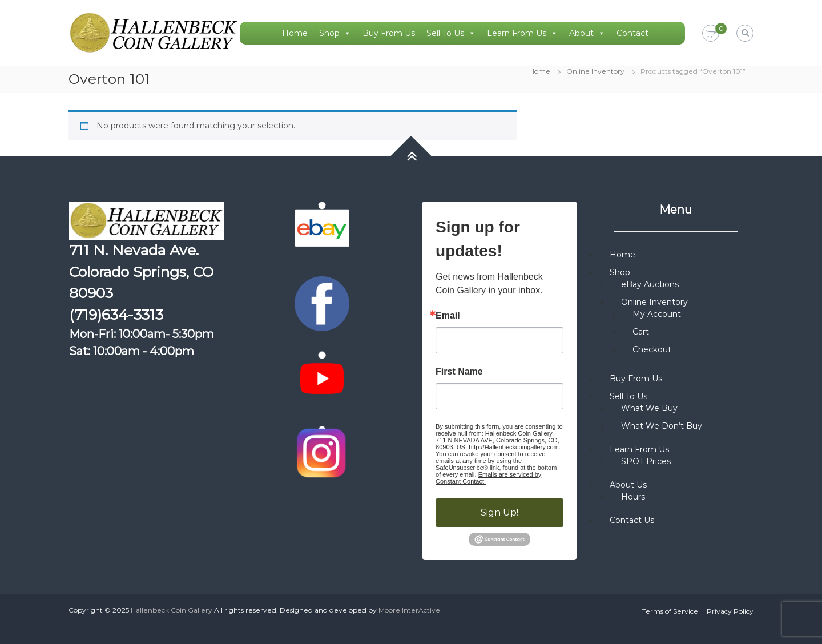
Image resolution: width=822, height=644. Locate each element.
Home (295, 33)
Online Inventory (595, 71)
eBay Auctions (650, 284)
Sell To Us (451, 33)
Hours (633, 497)
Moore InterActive (409, 610)
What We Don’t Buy (662, 426)
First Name (459, 372)
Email (448, 316)
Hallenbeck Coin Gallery (172, 610)
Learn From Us (522, 33)
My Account (657, 314)
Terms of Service (670, 611)
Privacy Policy (730, 611)
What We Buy (649, 408)
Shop (335, 33)
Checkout (652, 349)
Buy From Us (389, 33)
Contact (632, 33)
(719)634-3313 (116, 315)
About (587, 33)
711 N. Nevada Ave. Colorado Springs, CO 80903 (141, 271)
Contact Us (632, 520)
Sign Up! (499, 512)
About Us (628, 485)
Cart (641, 332)
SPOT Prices (646, 461)
